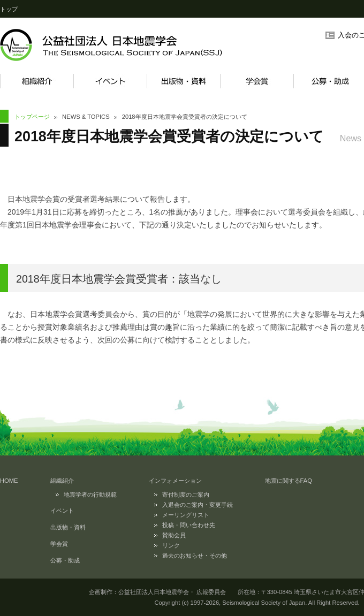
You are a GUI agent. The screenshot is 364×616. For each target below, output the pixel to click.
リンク (171, 545)
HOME (9, 481)
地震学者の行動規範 (90, 495)
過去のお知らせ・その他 (195, 556)
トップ (9, 9)
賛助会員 (174, 535)
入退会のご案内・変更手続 (198, 505)
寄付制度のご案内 (186, 495)
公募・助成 (65, 560)
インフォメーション (175, 481)
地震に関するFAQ (289, 481)
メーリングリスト (186, 515)
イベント (110, 81)
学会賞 (257, 81)
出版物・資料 (183, 81)
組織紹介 (37, 81)
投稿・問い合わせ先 (189, 525)
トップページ (32, 117)
